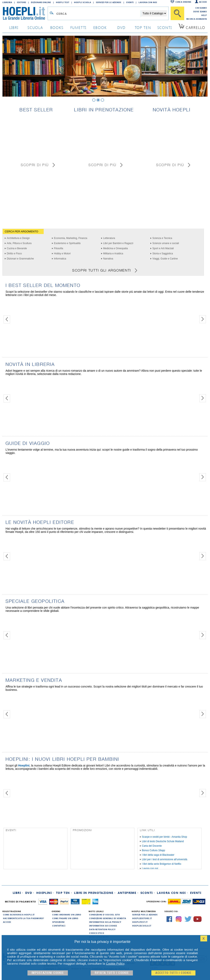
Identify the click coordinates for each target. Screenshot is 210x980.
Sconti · (148, 893)
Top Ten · (64, 893)
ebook (100, 27)
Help (204, 15)
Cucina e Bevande (17, 248)
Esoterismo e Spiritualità (67, 243)
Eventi (130, 2)
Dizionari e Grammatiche (20, 259)
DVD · (30, 893)
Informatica (60, 259)
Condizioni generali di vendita (108, 918)
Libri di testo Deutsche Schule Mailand (163, 841)
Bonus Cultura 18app (154, 850)
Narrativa (108, 259)
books (57, 27)
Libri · (18, 893)
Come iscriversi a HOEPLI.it (19, 915)
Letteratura (109, 238)
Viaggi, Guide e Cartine (165, 259)
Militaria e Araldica (113, 254)
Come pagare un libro (65, 918)
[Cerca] (177, 13)
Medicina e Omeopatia (115, 248)
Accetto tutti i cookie (173, 973)
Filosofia (59, 248)
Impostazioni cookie (48, 973)
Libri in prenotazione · (95, 893)
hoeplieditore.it (142, 918)
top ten (143, 27)
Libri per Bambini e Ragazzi (118, 243)
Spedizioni (58, 922)
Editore (22, 2)
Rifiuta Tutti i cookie (112, 973)
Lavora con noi (150, 868)
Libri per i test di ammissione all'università (165, 859)
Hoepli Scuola (83, 2)
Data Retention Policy (102, 929)
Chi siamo (201, 8)
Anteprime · (128, 893)
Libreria (7, 2)
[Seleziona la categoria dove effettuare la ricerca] (154, 13)
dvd (121, 27)
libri (14, 27)
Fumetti (78, 27)
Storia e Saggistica (163, 254)
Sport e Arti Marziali (163, 248)
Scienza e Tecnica (162, 238)
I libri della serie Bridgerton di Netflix (161, 864)
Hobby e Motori (62, 254)
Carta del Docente (152, 846)
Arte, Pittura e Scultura (19, 243)
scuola (35, 27)
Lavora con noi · (172, 893)
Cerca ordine (183, 2)
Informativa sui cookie (103, 926)
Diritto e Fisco (14, 254)
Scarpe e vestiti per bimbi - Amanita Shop (164, 837)
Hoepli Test (63, 2)
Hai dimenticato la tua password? (24, 918)
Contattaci (59, 926)
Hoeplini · (45, 893)
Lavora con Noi (148, 2)
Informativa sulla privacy (105, 922)
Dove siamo (200, 11)
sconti (165, 27)
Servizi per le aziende (109, 2)
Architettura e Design (18, 238)
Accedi (203, 2)
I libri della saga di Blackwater (158, 855)
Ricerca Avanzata (197, 19)
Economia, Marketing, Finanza (71, 238)
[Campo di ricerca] (99, 14)
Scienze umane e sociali (166, 243)
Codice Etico (97, 933)
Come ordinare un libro (67, 915)
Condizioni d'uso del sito (105, 915)
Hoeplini (24, 765)
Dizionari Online (41, 2)
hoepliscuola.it (142, 926)
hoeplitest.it (140, 922)
